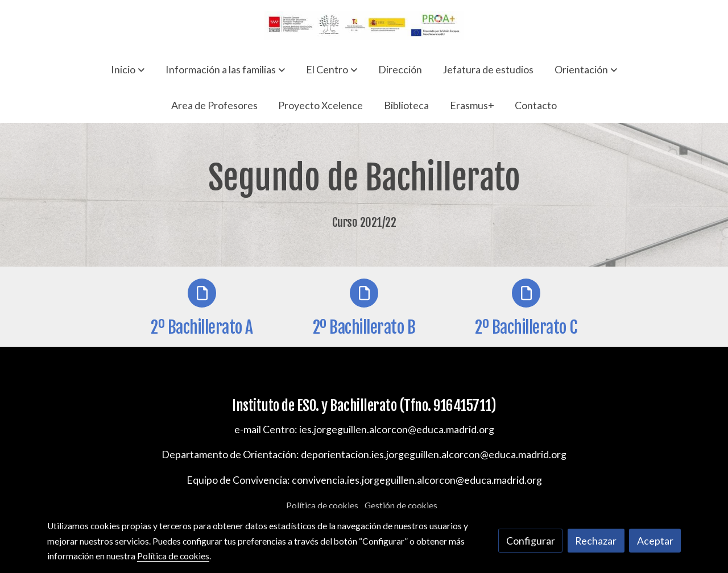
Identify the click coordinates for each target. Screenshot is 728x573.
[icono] (202, 293)
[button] (128, 69)
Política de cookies (322, 505)
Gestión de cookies (401, 505)
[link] (364, 26)
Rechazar (596, 541)
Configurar (531, 541)
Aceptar (655, 541)
